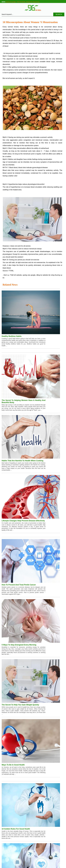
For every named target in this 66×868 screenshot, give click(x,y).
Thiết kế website (21, 2)
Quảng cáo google (11, 2)
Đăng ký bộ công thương (33, 2)
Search (59, 14)
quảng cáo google (29, 275)
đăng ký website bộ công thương (48, 275)
